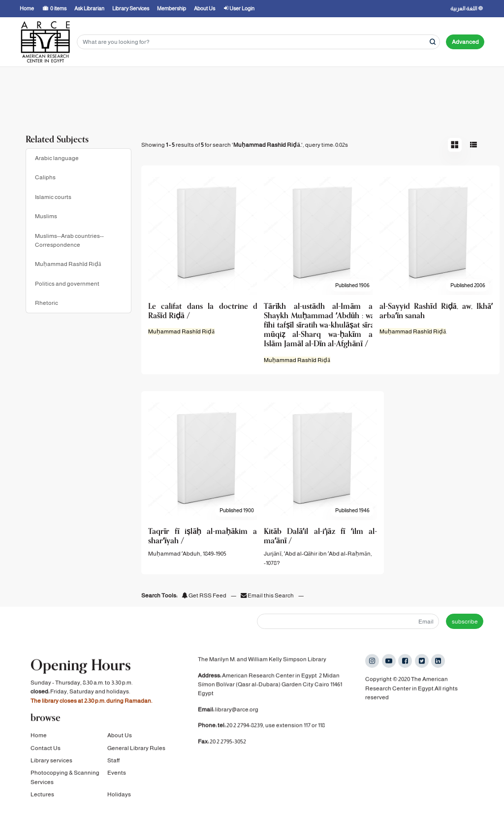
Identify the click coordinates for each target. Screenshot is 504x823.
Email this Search (268, 595)
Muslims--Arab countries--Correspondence (69, 240)
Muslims (46, 216)
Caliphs (45, 177)
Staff (113, 763)
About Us (120, 738)
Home (39, 738)
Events (117, 775)
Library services (51, 763)
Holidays (119, 797)
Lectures (42, 797)
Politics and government (67, 284)
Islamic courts (53, 197)
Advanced (465, 42)
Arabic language (57, 158)
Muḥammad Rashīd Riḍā (68, 264)
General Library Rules (136, 750)
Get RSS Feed (204, 595)
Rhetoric (47, 303)
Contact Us (46, 750)
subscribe (465, 622)
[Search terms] (258, 42)
